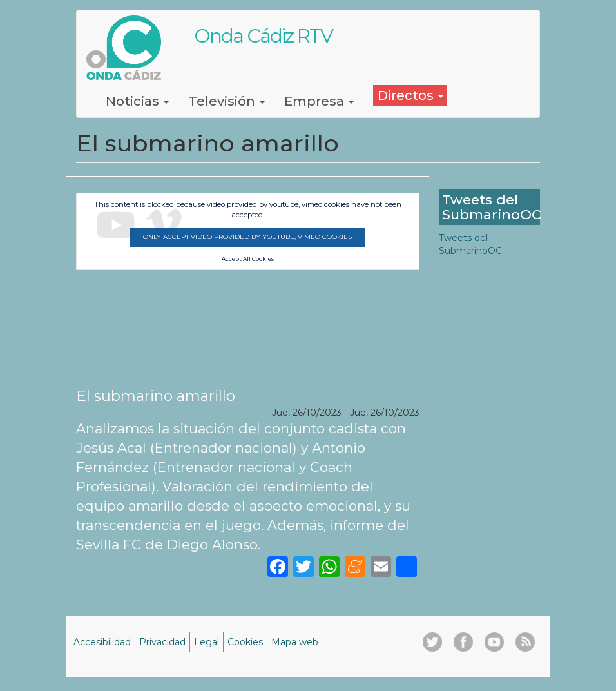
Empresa (319, 101)
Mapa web (295, 642)
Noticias (137, 101)
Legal (207, 642)
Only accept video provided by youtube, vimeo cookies (247, 237)
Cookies (245, 642)
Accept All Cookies (248, 259)
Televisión (226, 101)
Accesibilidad (102, 642)
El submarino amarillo (156, 396)
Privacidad (162, 642)
